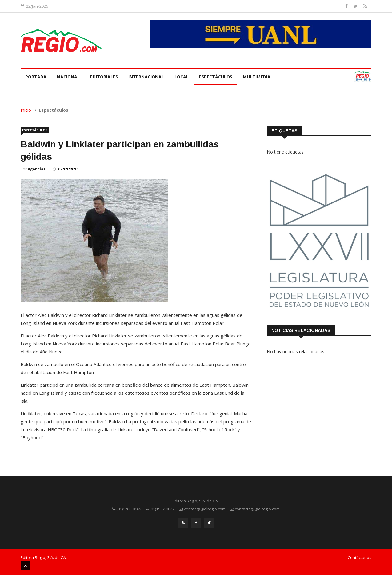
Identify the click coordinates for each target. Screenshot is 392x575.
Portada (36, 77)
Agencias (37, 169)
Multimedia (257, 77)
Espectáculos (216, 77)
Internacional (146, 77)
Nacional (68, 77)
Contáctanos (360, 557)
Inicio (26, 110)
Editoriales (104, 77)
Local (182, 77)
